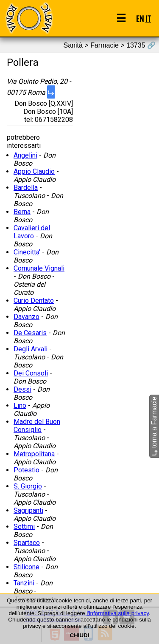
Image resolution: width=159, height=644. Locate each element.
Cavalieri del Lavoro (32, 232)
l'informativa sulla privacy (118, 613)
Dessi (22, 389)
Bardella (26, 188)
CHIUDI (80, 635)
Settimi (24, 527)
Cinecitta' (27, 252)
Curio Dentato (34, 301)
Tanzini (24, 583)
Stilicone (26, 567)
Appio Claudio (34, 171)
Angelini (25, 155)
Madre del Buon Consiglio (37, 426)
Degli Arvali (31, 349)
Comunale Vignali (39, 268)
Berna (22, 212)
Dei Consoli (31, 373)
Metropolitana (34, 454)
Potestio (26, 470)
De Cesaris (30, 333)
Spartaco (27, 543)
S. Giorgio (28, 486)
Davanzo (26, 317)
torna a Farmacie (154, 426)
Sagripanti (28, 510)
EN (140, 18)
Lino (20, 405)
